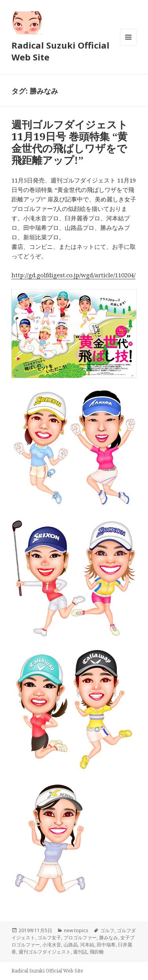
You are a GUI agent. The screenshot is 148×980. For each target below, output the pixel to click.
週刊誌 (80, 952)
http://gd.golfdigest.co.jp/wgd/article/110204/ (73, 275)
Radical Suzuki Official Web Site (60, 51)
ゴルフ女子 (49, 938)
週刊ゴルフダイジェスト (45, 952)
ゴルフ (107, 930)
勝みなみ (109, 938)
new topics (76, 930)
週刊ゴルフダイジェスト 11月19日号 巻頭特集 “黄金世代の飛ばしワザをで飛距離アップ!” (70, 142)
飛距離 (97, 952)
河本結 (87, 945)
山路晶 (71, 945)
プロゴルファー (80, 938)
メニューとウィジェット (128, 45)
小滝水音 (52, 945)
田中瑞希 (106, 945)
